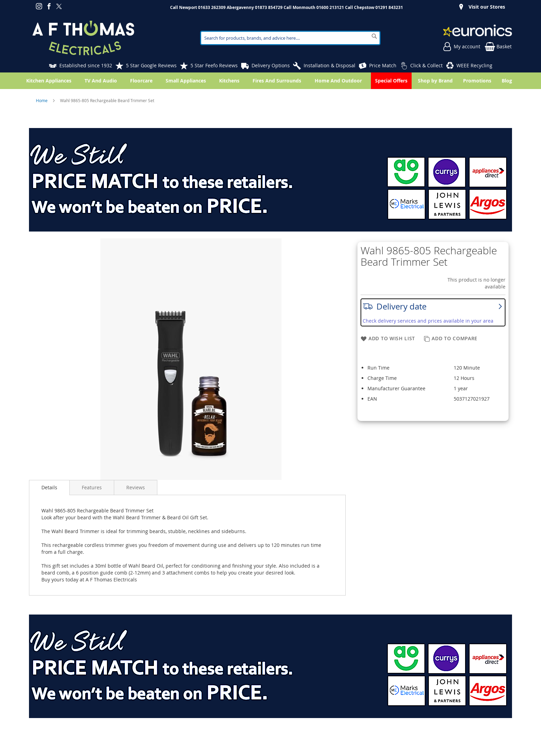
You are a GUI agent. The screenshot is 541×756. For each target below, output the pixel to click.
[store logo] (83, 38)
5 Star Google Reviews (151, 65)
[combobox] (291, 38)
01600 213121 (330, 7)
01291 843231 (389, 7)
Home (42, 100)
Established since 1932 (86, 65)
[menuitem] (508, 81)
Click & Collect (426, 65)
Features (92, 487)
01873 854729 (269, 7)
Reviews (136, 487)
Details (49, 487)
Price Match (383, 65)
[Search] (374, 36)
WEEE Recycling (474, 65)
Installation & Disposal (329, 65)
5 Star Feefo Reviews (214, 65)
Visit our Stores (487, 7)
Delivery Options (271, 65)
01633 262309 (212, 7)
